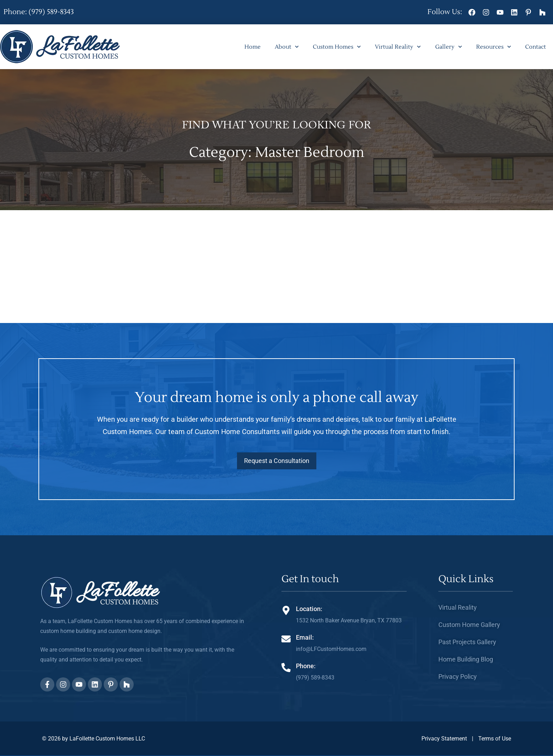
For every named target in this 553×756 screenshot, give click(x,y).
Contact (536, 47)
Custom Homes (337, 47)
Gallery (449, 47)
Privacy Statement (444, 739)
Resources (494, 47)
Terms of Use (495, 739)
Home (253, 47)
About (287, 47)
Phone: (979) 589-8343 (39, 12)
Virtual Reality (398, 47)
